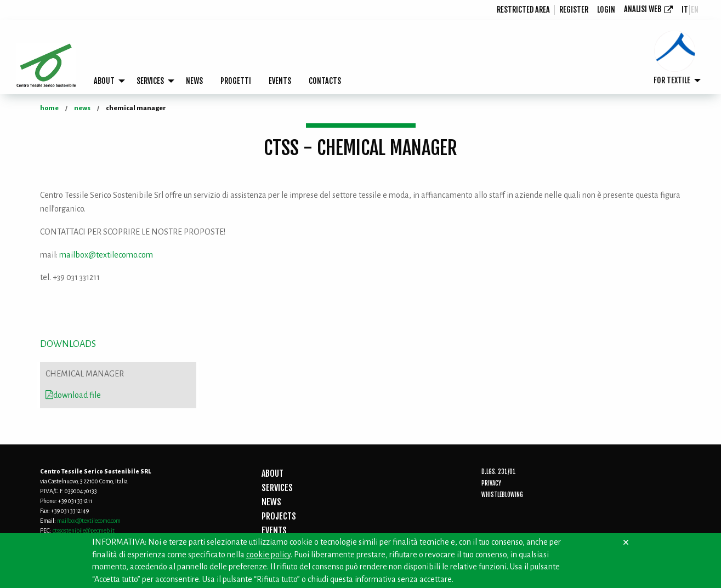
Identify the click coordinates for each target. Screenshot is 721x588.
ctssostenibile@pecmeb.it (84, 530)
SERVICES (150, 81)
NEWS (194, 81)
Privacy (491, 483)
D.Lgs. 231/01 (499, 472)
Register (574, 10)
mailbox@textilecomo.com (106, 255)
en (695, 10)
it (685, 10)
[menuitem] (524, 10)
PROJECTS (279, 516)
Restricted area (523, 10)
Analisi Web (643, 9)
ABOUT (104, 81)
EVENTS (280, 81)
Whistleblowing (502, 495)
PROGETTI (236, 81)
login (606, 10)
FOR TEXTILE (672, 80)
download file (73, 395)
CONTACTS (325, 81)
